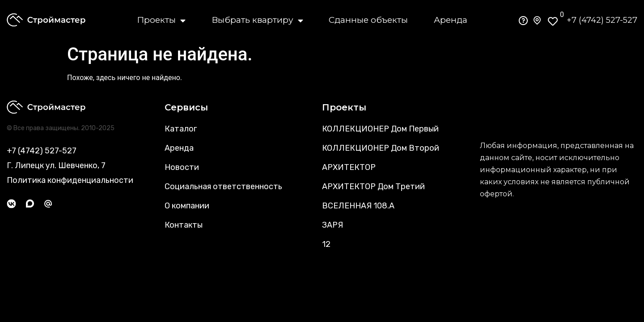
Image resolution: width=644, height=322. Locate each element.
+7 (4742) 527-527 (602, 20)
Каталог (181, 129)
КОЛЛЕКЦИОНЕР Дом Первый (380, 129)
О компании (187, 206)
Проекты (161, 20)
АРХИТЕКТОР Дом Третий (373, 186)
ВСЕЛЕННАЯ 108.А (358, 206)
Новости (182, 167)
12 (326, 244)
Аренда (451, 20)
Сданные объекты (368, 20)
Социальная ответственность (223, 186)
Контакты (184, 225)
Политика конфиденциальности (70, 180)
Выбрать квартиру (257, 20)
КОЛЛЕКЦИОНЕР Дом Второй (381, 148)
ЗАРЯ (333, 225)
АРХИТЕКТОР (349, 167)
